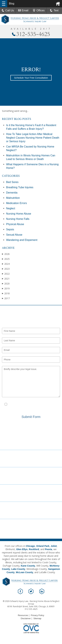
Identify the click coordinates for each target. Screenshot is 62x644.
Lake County (18, 569)
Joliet (54, 546)
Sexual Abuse (14, 235)
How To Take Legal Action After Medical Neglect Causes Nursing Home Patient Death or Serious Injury (33, 138)
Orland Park (43, 546)
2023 (6, 269)
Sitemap (37, 618)
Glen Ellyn (22, 549)
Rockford (34, 549)
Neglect (11, 208)
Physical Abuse (15, 224)
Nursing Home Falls (18, 219)
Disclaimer (48, 405)
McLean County (24, 572)
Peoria (49, 549)
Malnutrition (13, 198)
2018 (6, 293)
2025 (6, 259)
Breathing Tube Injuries (20, 187)
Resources (23, 615)
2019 (6, 288)
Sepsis (10, 229)
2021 (6, 279)
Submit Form (31, 417)
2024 (6, 264)
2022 (6, 274)
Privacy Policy (31, 408)
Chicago (30, 546)
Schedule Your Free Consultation (31, 78)
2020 (6, 284)
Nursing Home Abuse (19, 214)
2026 (6, 254)
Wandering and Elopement (22, 240)
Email (23, 10)
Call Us (8, 10)
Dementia (12, 193)
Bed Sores (12, 182)
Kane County (28, 566)
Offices (39, 10)
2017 (6, 298)
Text (56, 10)
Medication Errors (16, 203)
